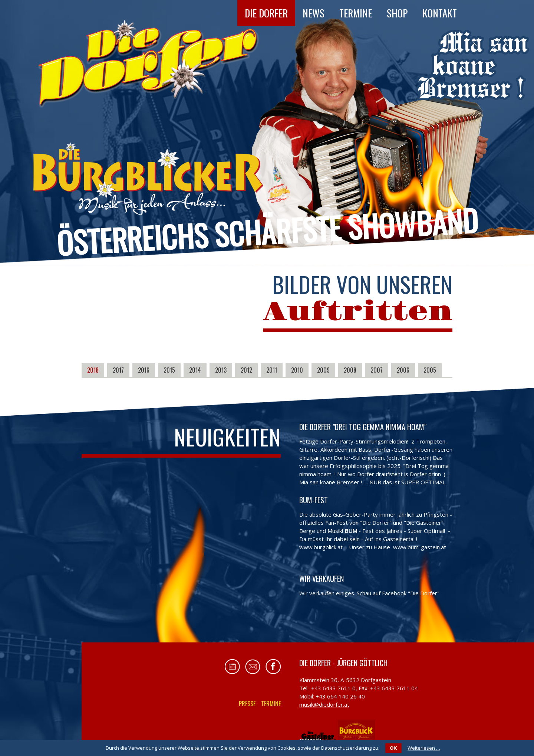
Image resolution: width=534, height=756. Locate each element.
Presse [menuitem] (247, 704)
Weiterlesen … (424, 748)
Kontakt (440, 13)
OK (393, 748)
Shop (397, 13)
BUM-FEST (314, 500)
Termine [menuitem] (271, 704)
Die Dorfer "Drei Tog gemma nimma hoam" (363, 427)
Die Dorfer (266, 13)
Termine (356, 13)
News (314, 13)
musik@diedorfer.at (324, 704)
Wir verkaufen (322, 579)
